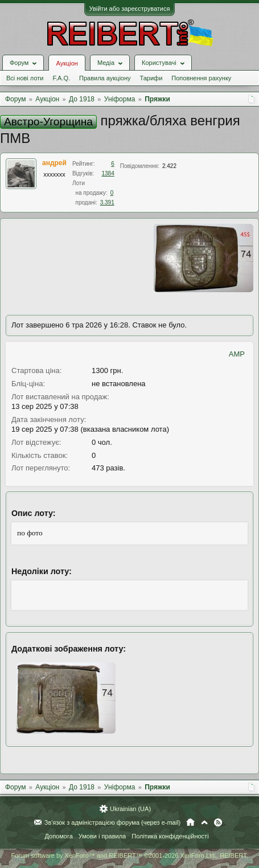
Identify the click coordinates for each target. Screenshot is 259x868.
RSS (218, 822)
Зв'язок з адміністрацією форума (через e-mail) (113, 822)
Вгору (204, 822)
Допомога (58, 836)
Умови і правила (102, 836)
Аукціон (67, 63)
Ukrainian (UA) (130, 809)
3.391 (107, 202)
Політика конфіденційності (170, 836)
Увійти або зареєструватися (130, 9)
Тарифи (151, 78)
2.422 (169, 166)
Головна (190, 822)
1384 (108, 173)
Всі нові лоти (25, 78)
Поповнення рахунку (201, 78)
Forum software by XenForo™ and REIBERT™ (129, 855)
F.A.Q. (61, 78)
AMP (237, 354)
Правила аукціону (105, 78)
